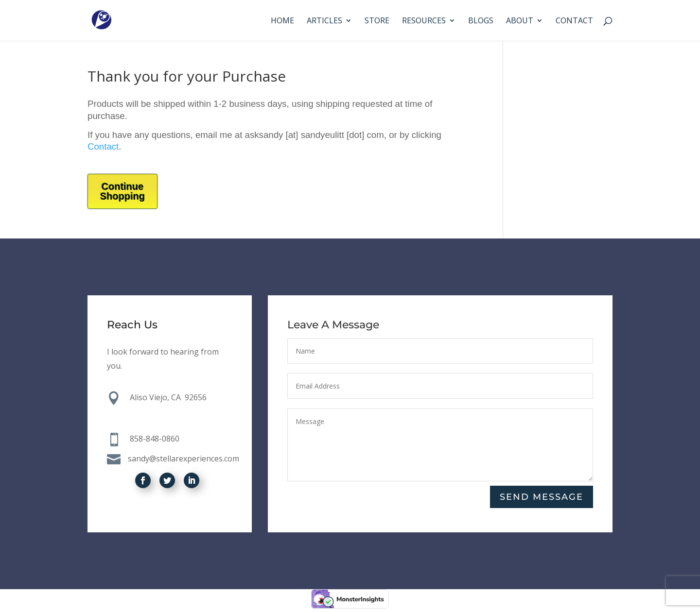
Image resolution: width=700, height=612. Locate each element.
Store (377, 21)
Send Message (542, 497)
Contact (574, 21)
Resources (424, 21)
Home (282, 21)
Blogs (481, 21)
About (520, 21)
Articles (324, 21)
